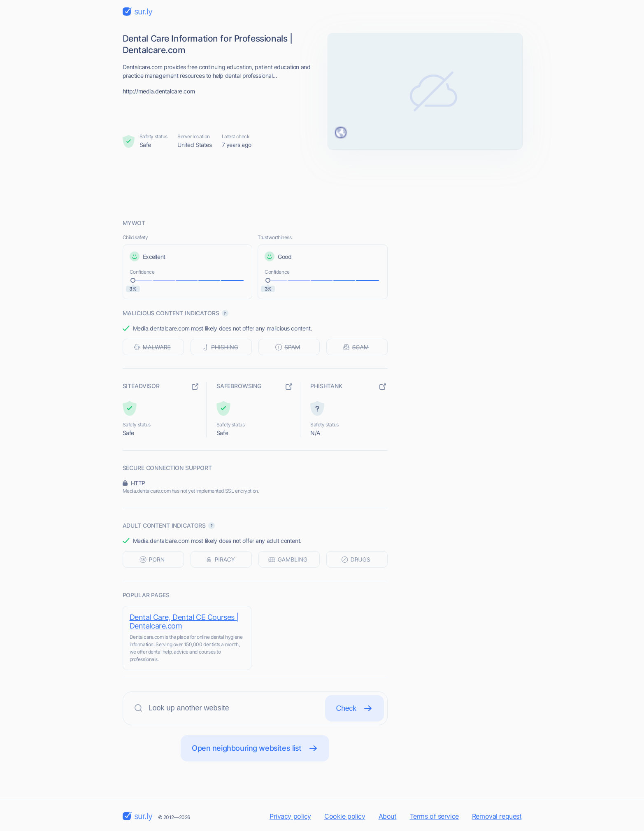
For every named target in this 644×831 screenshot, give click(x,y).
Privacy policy (290, 816)
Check (355, 708)
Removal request (497, 816)
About (388, 816)
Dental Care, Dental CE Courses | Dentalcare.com (184, 622)
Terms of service (434, 816)
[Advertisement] (322, 184)
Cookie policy (345, 816)
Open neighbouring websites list (255, 748)
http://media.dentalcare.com (159, 91)
